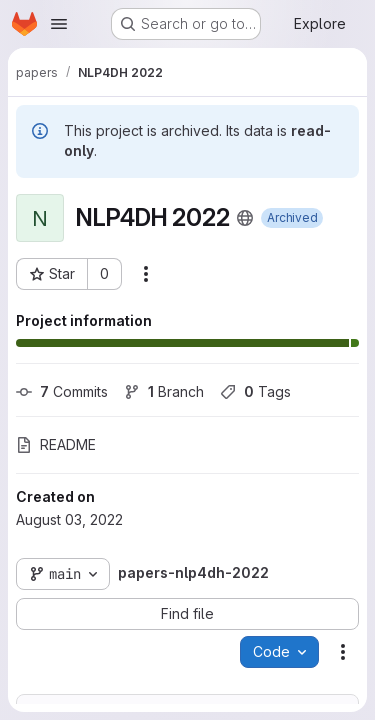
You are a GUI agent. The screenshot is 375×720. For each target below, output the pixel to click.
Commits (62, 391)
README (56, 444)
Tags (255, 391)
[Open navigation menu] (59, 24)
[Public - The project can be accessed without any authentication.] (245, 218)
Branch (164, 391)
